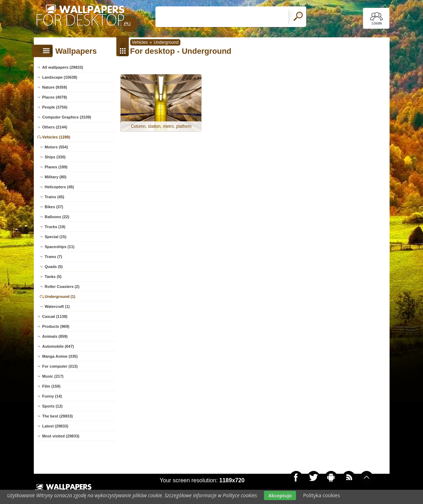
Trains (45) (55, 197)
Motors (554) (56, 147)
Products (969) (56, 326)
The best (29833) (58, 416)
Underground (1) (60, 296)
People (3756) (55, 107)
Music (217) (53, 376)
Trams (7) (54, 257)
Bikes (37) (54, 207)
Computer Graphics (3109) (67, 117)
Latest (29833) (55, 426)
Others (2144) (55, 127)
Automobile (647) (58, 346)
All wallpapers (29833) (63, 67)
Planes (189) (56, 167)
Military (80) (56, 177)
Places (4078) (55, 97)
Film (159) (51, 386)
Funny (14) (52, 396)
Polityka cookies (322, 495)
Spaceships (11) (60, 247)
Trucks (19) (55, 227)
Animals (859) (55, 336)
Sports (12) (52, 406)
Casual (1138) (55, 316)
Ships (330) (55, 157)
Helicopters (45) (60, 187)
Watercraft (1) (57, 306)
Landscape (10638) (60, 77)
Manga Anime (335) (60, 356)
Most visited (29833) (61, 436)
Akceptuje (280, 495)
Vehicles (140, 42)
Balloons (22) (57, 217)
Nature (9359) (55, 87)
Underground (166, 42)
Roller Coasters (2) (62, 287)
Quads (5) (54, 267)
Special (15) (56, 237)
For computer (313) (60, 366)
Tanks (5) (53, 277)
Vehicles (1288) (56, 137)
